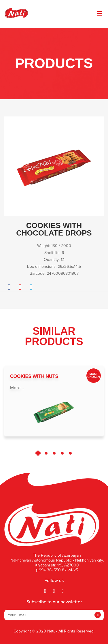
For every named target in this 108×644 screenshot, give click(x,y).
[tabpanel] (54, 401)
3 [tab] (54, 453)
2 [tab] (46, 453)
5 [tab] (70, 453)
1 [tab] (38, 453)
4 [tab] (62, 453)
